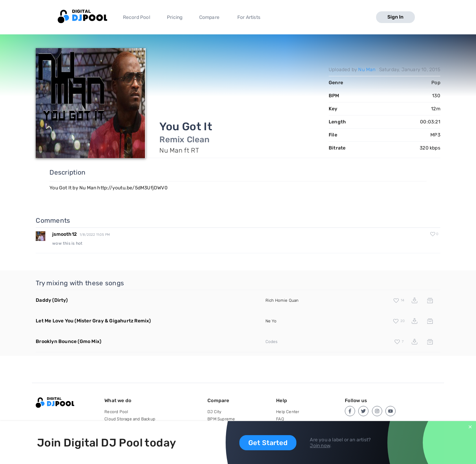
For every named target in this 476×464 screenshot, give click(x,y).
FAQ (280, 419)
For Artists (249, 17)
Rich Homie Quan (282, 300)
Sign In (395, 17)
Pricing (175, 17)
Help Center (288, 412)
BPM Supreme (221, 419)
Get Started (268, 443)
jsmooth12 (65, 234)
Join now (320, 446)
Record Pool (137, 17)
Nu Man (367, 70)
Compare (209, 17)
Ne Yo (271, 321)
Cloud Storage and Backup (130, 419)
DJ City (214, 412)
